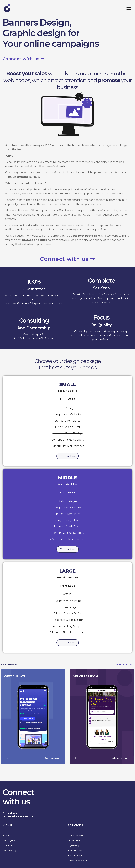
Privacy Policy (9, 850)
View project (52, 758)
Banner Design (75, 855)
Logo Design (74, 845)
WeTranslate (15, 676)
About (6, 835)
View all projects (125, 664)
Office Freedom (85, 676)
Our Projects (9, 664)
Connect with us (24, 59)
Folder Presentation (78, 860)
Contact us (8, 845)
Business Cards (75, 850)
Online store (74, 840)
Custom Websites (76, 835)
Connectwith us (18, 797)
